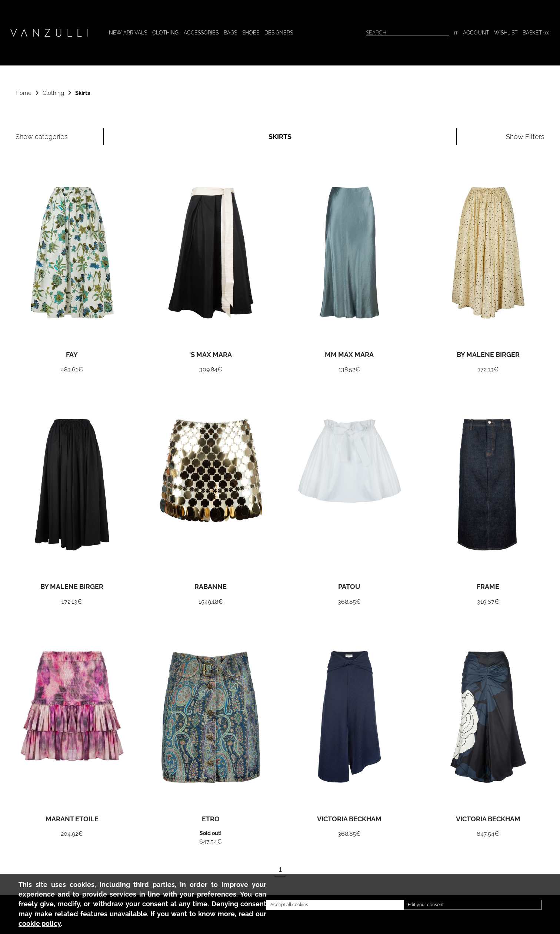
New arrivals (128, 33)
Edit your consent (426, 905)
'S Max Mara (211, 355)
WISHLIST (506, 33)
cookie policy (40, 924)
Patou (349, 587)
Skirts (83, 93)
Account (476, 33)
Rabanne (211, 587)
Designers (279, 33)
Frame (488, 587)
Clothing (165, 33)
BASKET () (536, 33)
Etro (211, 819)
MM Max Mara (349, 355)
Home (24, 93)
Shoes (251, 33)
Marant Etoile (72, 819)
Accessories (201, 33)
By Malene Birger (488, 355)
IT (456, 33)
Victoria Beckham (349, 819)
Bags (230, 33)
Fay (72, 355)
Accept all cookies (289, 905)
